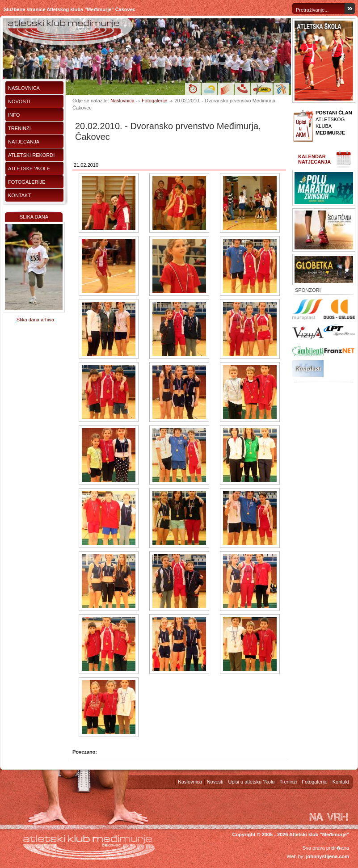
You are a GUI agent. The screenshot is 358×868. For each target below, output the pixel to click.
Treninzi (19, 128)
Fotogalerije (27, 182)
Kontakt (19, 195)
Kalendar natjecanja (314, 159)
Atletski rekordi (31, 155)
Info (14, 115)
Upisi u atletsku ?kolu (252, 782)
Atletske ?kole (29, 169)
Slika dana (34, 217)
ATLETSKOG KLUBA (334, 123)
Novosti (19, 101)
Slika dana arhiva (35, 320)
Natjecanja (24, 142)
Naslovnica (24, 88)
